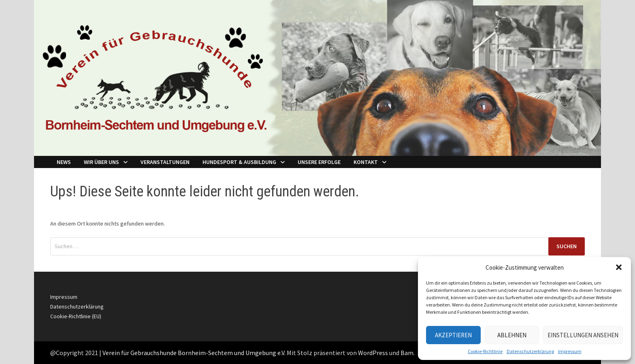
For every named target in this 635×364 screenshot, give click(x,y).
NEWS (64, 162)
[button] (619, 267)
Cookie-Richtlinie (485, 351)
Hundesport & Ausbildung (239, 162)
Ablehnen (512, 335)
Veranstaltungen (165, 162)
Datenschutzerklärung (530, 351)
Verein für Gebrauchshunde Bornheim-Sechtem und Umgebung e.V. (194, 353)
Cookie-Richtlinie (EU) (76, 316)
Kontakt (366, 162)
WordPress (373, 353)
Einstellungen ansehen (583, 335)
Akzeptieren (453, 335)
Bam (407, 353)
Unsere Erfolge (319, 162)
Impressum (570, 351)
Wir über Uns (101, 162)
